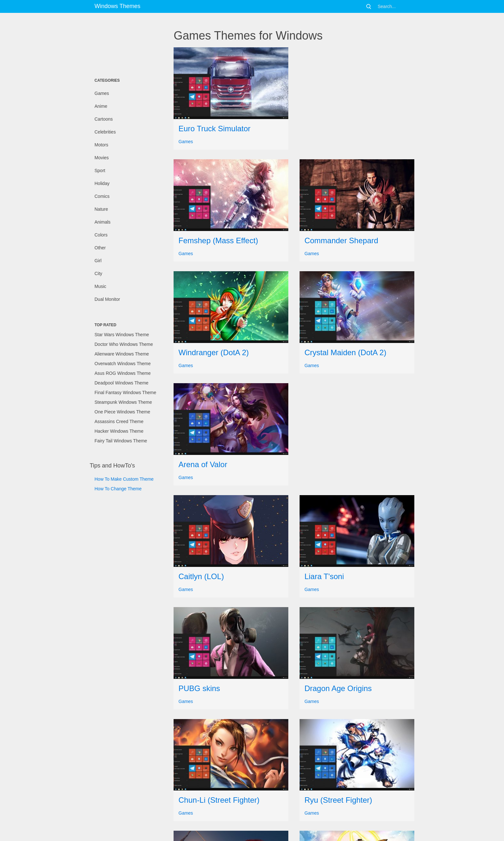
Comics (102, 196)
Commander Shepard (341, 240)
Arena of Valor (203, 464)
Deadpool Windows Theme (122, 383)
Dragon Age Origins (338, 688)
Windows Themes (117, 6)
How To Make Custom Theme (124, 479)
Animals (103, 222)
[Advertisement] (122, 43)
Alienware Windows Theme (122, 354)
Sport (100, 171)
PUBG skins (199, 688)
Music (100, 286)
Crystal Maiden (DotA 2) (345, 352)
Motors (101, 145)
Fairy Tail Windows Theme (121, 441)
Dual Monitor (107, 299)
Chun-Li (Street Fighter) (219, 800)
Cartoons (104, 119)
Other (100, 248)
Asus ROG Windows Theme (123, 373)
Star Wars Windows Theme (122, 335)
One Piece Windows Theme (122, 412)
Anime (101, 106)
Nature (101, 209)
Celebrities (105, 132)
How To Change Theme (118, 489)
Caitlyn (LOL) (201, 576)
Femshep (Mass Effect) (218, 240)
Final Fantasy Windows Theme (125, 393)
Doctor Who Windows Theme (124, 344)
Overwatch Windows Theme (123, 364)
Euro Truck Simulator (214, 129)
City (98, 273)
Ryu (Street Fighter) (338, 800)
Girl (98, 261)
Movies (102, 158)
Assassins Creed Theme (119, 421)
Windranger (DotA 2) (214, 352)
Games (102, 93)
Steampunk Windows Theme (123, 402)
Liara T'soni (324, 576)
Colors (101, 235)
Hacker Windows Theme (119, 431)
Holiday (102, 183)
